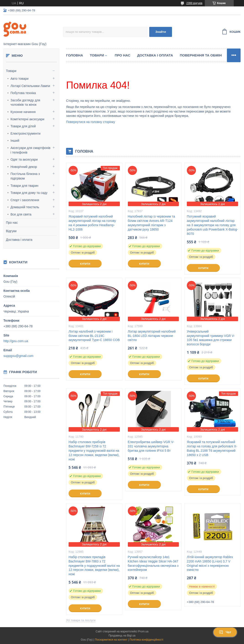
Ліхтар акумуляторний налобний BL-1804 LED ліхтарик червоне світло (152, 336)
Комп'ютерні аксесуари (27, 119)
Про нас (12, 223)
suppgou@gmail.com (18, 356)
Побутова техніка (23, 93)
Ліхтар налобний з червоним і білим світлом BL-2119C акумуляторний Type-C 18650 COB (94, 336)
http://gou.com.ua (16, 341)
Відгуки (11, 231)
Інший (15, 141)
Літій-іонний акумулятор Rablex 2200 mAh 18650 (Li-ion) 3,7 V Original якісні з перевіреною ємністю (210, 563)
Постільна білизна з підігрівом (25, 176)
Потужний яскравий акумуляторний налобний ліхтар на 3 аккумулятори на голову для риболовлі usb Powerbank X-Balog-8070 (212, 225)
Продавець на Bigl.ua (122, 636)
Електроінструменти (26, 133)
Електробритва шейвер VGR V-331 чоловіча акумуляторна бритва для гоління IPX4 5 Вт (151, 446)
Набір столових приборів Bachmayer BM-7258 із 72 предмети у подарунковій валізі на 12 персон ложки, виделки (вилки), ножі (94, 451)
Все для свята (21, 214)
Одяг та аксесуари (24, 159)
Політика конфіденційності (146, 640)
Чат (225, 632)
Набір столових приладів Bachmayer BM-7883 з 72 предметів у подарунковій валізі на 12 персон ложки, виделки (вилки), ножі (94, 566)
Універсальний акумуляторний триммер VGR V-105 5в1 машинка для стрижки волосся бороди (211, 338)
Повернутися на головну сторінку (91, 122)
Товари (11, 71)
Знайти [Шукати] (161, 32)
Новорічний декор (24, 167)
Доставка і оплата (19, 240)
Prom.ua (143, 631)
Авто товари (19, 79)
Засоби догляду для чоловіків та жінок (25, 103)
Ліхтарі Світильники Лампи (30, 86)
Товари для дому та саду (29, 193)
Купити (85, 264)
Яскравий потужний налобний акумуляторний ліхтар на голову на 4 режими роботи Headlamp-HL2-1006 (92, 223)
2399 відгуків (194, 3)
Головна (74, 55)
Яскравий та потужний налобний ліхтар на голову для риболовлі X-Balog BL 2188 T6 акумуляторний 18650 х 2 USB (212, 448)
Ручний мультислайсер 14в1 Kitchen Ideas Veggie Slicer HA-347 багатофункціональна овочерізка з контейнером (153, 563)
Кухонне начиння (23, 112)
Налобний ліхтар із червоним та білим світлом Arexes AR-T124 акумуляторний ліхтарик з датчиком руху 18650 (152, 223)
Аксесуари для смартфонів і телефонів (30, 150)
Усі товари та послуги (81, 620)
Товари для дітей (23, 126)
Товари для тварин (24, 186)
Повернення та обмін (201, 55)
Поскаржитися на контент (111, 640)
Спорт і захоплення (25, 200)
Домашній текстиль (25, 207)
